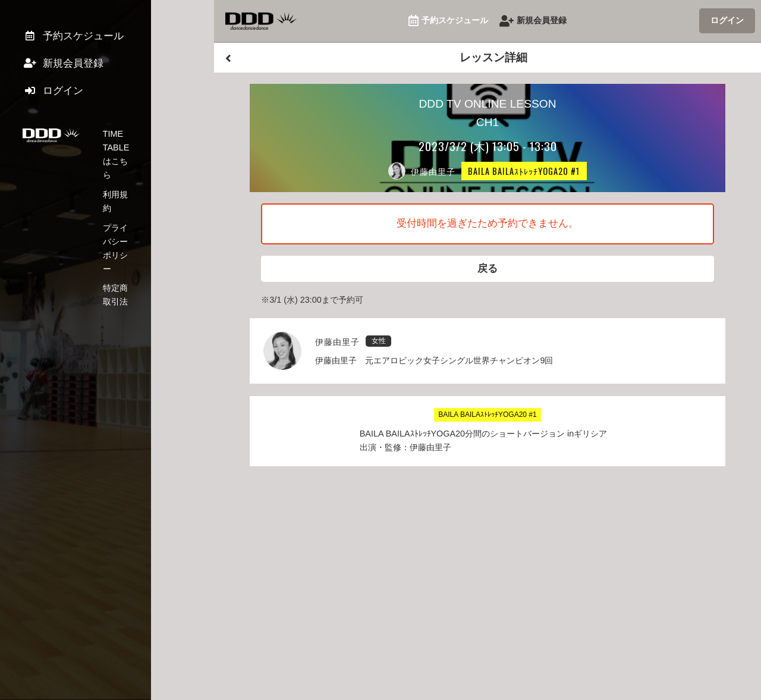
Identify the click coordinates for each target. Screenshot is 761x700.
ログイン (727, 20)
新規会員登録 (533, 21)
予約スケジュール (448, 21)
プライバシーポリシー (144, 180)
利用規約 (120, 161)
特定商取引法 (128, 199)
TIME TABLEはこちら (144, 142)
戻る (488, 270)
